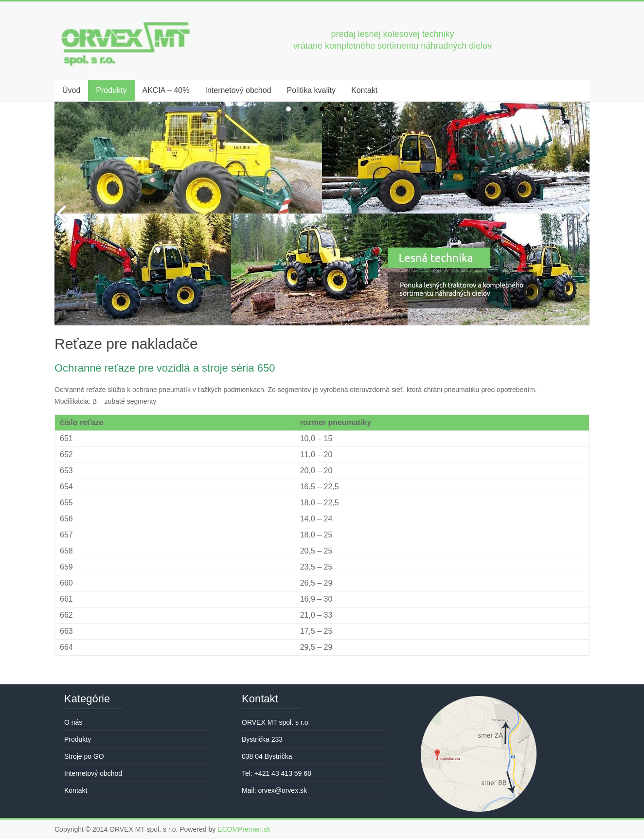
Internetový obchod (238, 90)
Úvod (71, 90)
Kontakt (364, 90)
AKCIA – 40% (166, 90)
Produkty (111, 90)
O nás (73, 722)
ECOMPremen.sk (244, 829)
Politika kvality (311, 90)
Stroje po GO (84, 756)
